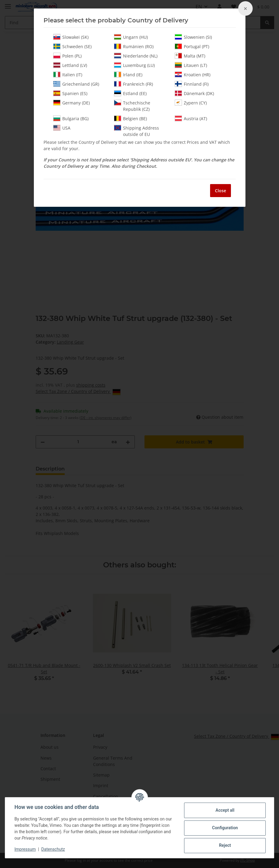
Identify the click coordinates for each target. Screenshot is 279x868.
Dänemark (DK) (194, 93)
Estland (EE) (130, 93)
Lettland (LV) (70, 65)
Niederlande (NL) (136, 56)
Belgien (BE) (130, 118)
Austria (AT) (191, 118)
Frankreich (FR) (133, 84)
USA (62, 128)
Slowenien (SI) (193, 37)
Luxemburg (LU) (134, 65)
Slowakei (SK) (71, 37)
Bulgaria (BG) (71, 118)
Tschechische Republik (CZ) (132, 106)
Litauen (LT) (191, 65)
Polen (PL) (67, 56)
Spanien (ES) (70, 93)
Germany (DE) (71, 103)
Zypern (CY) (191, 103)
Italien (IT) (68, 74)
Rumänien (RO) (134, 46)
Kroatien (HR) (193, 74)
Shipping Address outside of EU (136, 131)
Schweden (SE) (72, 46)
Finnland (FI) (192, 84)
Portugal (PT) (192, 46)
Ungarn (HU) (131, 37)
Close (221, 191)
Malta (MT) (190, 56)
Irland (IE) (128, 74)
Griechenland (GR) (76, 84)
